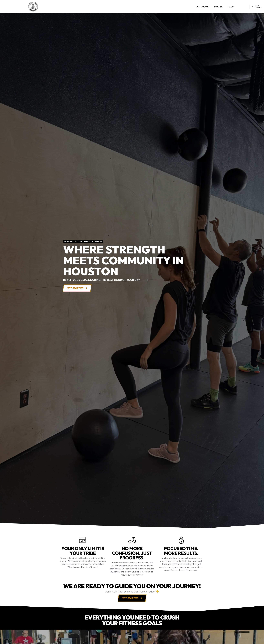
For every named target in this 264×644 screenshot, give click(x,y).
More (231, 7)
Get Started (203, 7)
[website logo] (33, 7)
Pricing (219, 7)
